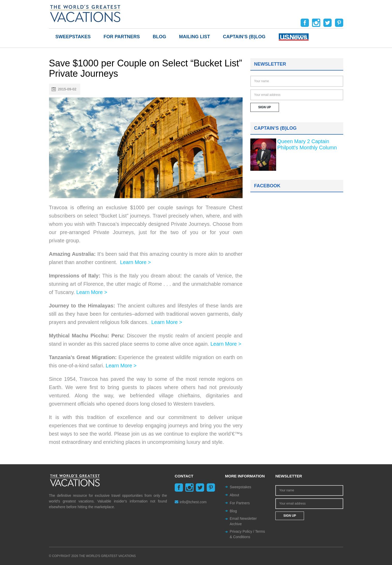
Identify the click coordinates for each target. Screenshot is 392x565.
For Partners (122, 37)
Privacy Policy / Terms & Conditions (247, 534)
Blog (159, 37)
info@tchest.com (191, 502)
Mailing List (195, 37)
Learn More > (135, 262)
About (234, 495)
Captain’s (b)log (244, 37)
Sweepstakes (73, 37)
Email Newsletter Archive (243, 521)
